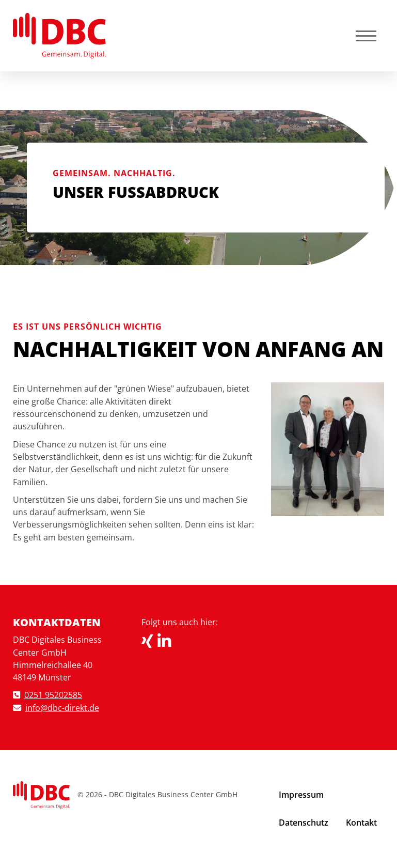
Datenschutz (304, 823)
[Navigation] (366, 35)
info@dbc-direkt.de (62, 708)
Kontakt (361, 823)
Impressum (301, 795)
